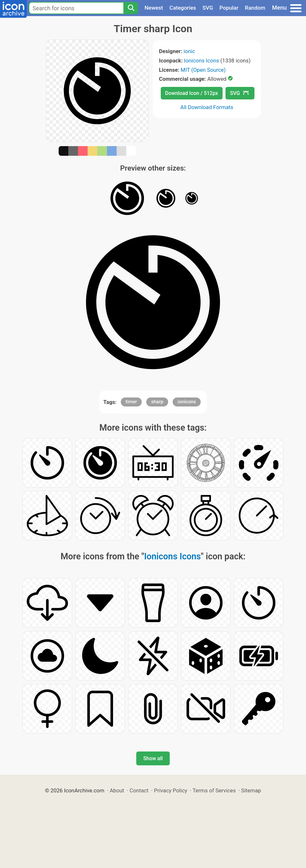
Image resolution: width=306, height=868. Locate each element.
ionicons (187, 402)
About (117, 790)
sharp (157, 402)
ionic (189, 51)
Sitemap (251, 790)
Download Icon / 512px (192, 93)
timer (131, 402)
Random (255, 8)
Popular (229, 8)
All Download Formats (207, 107)
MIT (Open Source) (203, 70)
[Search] (131, 8)
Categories (183, 8)
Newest (154, 8)
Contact (139, 790)
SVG (208, 8)
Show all (153, 758)
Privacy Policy (171, 790)
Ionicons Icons (201, 61)
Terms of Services (214, 790)
